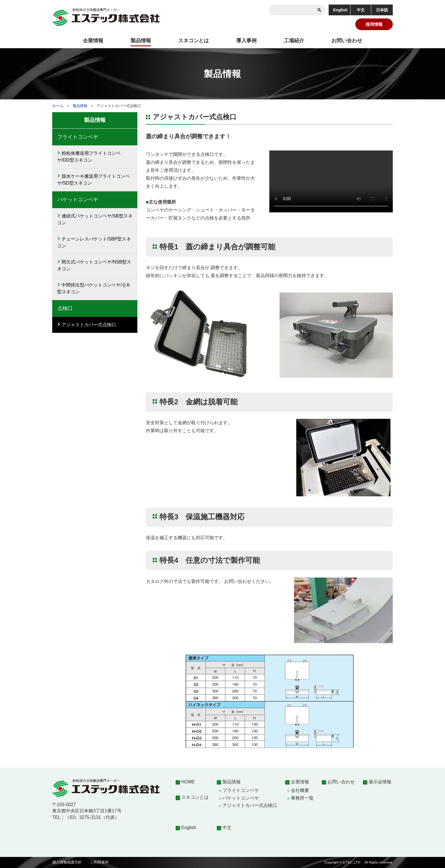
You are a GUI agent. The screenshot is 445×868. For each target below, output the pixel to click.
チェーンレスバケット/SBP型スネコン (94, 242)
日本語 (382, 10)
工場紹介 (294, 41)
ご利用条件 (99, 862)
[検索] (299, 10)
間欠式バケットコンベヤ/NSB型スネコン (94, 265)
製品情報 (141, 41)
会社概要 (300, 790)
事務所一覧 (302, 798)
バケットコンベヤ (241, 798)
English (340, 10)
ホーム (58, 106)
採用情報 (374, 24)
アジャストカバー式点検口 (89, 325)
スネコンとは (194, 41)
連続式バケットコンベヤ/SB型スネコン (95, 219)
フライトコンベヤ (241, 790)
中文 (361, 10)
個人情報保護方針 (67, 862)
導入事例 (246, 41)
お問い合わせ (347, 41)
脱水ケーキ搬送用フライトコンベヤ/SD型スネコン (93, 180)
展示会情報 (380, 782)
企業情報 (93, 41)
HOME (188, 782)
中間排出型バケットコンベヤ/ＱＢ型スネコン (94, 288)
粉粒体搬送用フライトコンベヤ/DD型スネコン (89, 157)
